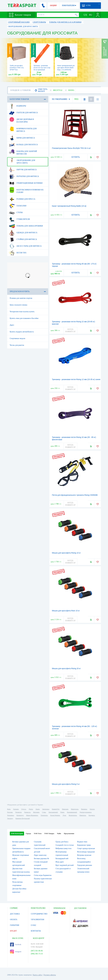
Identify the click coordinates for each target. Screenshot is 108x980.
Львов (38, 809)
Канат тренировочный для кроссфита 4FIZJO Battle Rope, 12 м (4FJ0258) (66, 68)
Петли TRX (18, 253)
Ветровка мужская (84, 855)
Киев (9, 809)
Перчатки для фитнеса (24, 176)
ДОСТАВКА (15, 914)
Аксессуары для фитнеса (25, 246)
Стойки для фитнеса (23, 239)
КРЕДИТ (14, 931)
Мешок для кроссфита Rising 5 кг (66, 784)
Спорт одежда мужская (86, 848)
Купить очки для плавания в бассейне (24, 318)
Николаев (65, 809)
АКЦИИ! (53, 5)
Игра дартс (60, 862)
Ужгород (10, 818)
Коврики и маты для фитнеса (23, 129)
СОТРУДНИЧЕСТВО (39, 914)
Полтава (10, 812)
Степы (16, 213)
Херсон (92, 809)
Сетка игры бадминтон (43, 875)
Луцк (64, 815)
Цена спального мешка (19, 305)
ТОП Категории (17, 833)
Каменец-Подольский (23, 818)
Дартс (12, 325)
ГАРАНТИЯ (15, 925)
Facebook (16, 945)
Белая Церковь (55, 815)
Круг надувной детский (65, 865)
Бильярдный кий (62, 859)
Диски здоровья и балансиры (21, 120)
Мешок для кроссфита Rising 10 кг (66, 553)
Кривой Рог (56, 809)
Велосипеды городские (86, 852)
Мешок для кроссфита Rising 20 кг (66, 668)
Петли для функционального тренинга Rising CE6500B (75, 495)
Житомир (36, 812)
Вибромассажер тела (64, 848)
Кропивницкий (72, 812)
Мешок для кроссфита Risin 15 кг (66, 611)
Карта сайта (38, 975)
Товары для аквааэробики (26, 226)
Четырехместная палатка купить (22, 312)
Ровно (62, 812)
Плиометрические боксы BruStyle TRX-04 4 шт (71, 148)
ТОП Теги (38, 833)
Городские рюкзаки (85, 865)
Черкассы (27, 812)
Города (28, 833)
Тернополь (44, 815)
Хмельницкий (53, 812)
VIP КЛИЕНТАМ (38, 920)
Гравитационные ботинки (26, 183)
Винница (84, 809)
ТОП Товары (49, 833)
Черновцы (11, 815)
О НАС (34, 925)
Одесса (24, 809)
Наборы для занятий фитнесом (23, 152)
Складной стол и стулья (65, 845)
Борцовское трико (84, 845)
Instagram (16, 952)
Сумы (44, 812)
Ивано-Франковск (32, 815)
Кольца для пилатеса (23, 145)
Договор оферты (50, 975)
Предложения (69, 833)
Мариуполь (75, 809)
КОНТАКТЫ (36, 931)
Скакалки (18, 206)
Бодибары (18, 106)
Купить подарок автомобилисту (22, 332)
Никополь (83, 815)
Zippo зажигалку (40, 855)
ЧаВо (59, 833)
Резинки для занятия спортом (21, 298)
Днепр (31, 809)
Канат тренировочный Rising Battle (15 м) (69, 206)
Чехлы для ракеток (17, 345)
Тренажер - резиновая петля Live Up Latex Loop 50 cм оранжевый (42, 68)
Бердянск (92, 815)
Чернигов (18, 812)
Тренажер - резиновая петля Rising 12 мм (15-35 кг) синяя (76, 379)
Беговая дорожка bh (42, 859)
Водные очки (82, 842)
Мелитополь (73, 815)
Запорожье (46, 809)
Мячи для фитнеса (22, 138)
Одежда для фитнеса (23, 233)
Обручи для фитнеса (23, 170)
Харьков (16, 809)
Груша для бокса (62, 842)
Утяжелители (19, 219)
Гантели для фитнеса (23, 113)
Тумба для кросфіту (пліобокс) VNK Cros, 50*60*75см (17, 68)
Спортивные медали (18, 338)
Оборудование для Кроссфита (22, 161)
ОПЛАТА (14, 920)
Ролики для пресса (22, 199)
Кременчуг (20, 815)
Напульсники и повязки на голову (26, 190)
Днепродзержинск (86, 812)
